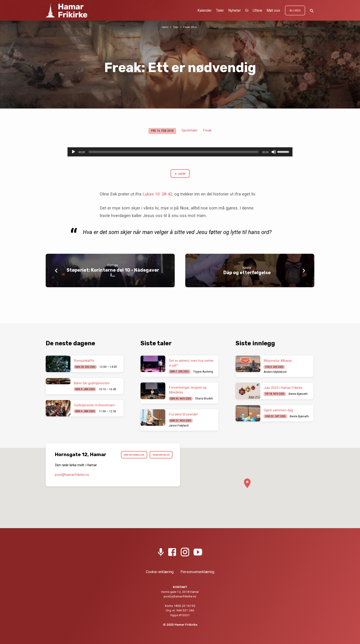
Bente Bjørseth (298, 394)
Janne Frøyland (179, 426)
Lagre (180, 175)
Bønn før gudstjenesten (92, 383)
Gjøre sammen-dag (278, 410)
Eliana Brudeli (204, 399)
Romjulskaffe (84, 361)
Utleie (257, 10)
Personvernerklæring (197, 572)
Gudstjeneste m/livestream (94, 405)
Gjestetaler (190, 130)
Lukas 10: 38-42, (158, 196)
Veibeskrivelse (158, 467)
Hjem (164, 27)
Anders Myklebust (275, 372)
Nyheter (235, 10)
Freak (207, 130)
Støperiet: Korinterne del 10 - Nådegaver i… (113, 274)
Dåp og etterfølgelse (247, 274)
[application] (180, 152)
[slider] (174, 152)
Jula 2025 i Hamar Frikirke (283, 388)
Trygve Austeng (203, 372)
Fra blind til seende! (183, 414)
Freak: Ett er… (191, 27)
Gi (247, 10)
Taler (220, 10)
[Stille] (274, 152)
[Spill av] (73, 152)
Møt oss (273, 10)
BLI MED (295, 11)
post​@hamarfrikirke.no (72, 488)
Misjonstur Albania (278, 361)
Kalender (205, 10)
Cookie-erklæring (160, 572)
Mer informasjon (156, 456)
